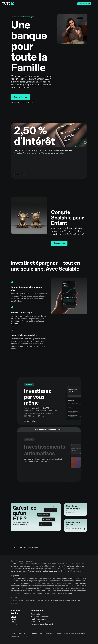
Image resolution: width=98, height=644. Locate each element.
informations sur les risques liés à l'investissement (64, 571)
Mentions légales (46, 634)
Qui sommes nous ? (19, 634)
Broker (44, 316)
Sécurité (14, 624)
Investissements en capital (22, 561)
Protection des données (40, 617)
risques (31, 102)
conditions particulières (24, 547)
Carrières (14, 619)
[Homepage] (8, 4)
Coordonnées (33, 634)
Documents (35, 614)
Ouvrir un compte (84, 4)
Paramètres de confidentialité (42, 624)
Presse (14, 622)
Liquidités (15, 576)
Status (14, 617)
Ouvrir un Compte (21, 97)
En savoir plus (59, 243)
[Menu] (94, 4)
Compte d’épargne (68, 578)
